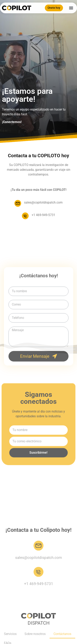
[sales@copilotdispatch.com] (18, 203)
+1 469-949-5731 (43, 215)
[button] (71, 7)
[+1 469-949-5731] (25, 216)
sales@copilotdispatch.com (43, 202)
